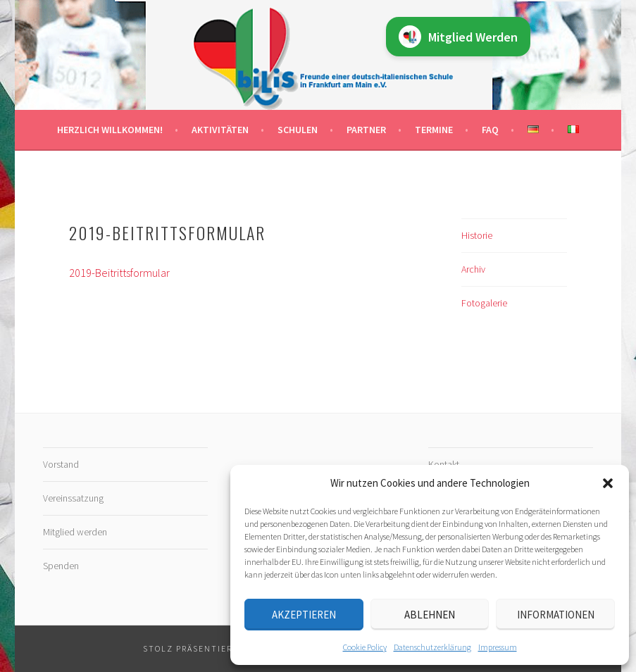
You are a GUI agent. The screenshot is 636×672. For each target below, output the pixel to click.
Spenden (61, 566)
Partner (366, 130)
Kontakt (444, 464)
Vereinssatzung (73, 498)
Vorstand (61, 464)
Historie (477, 235)
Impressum (498, 647)
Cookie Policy (365, 647)
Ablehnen (430, 615)
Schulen (298, 130)
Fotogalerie (484, 303)
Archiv (473, 269)
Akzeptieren (304, 615)
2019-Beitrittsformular (119, 273)
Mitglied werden (75, 532)
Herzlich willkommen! (110, 130)
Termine (434, 130)
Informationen (556, 615)
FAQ (490, 130)
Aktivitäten (220, 130)
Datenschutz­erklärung (432, 647)
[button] (608, 483)
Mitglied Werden (458, 37)
